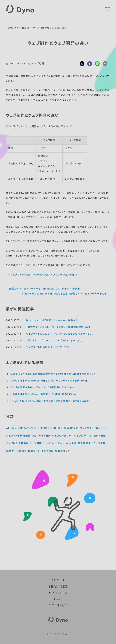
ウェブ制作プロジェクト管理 (90, 436)
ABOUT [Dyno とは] (58, 580)
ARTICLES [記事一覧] (58, 593)
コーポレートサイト (54, 443)
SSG (60, 428)
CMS (13, 428)
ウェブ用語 (38, 64)
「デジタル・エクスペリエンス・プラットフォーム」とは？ (56, 341)
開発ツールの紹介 (16, 451)
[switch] (107, 9)
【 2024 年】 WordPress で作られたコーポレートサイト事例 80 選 (49, 381)
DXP (20, 428)
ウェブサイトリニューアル (94, 428)
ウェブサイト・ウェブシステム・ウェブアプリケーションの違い (44, 275)
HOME (10, 28)
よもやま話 (48, 451)
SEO (54, 428)
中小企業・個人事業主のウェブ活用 (86, 443)
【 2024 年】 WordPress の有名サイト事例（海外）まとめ (43, 394)
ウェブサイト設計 (41, 436)
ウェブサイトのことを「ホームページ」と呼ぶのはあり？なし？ (60, 334)
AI (8, 428)
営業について (63, 451)
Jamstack (30, 428)
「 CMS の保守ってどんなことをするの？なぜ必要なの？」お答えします (50, 401)
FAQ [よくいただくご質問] (58, 599)
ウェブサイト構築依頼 (18, 436)
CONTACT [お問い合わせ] (58, 605)
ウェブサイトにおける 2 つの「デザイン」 (49, 347)
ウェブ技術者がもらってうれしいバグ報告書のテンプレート (43, 388)
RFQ (47, 428)
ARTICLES (23, 28)
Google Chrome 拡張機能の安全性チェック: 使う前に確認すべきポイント (53, 374)
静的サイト (34, 451)
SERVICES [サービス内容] (58, 587)
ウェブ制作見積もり (17, 443)
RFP (40, 428)
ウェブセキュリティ (63, 436)
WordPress (71, 428)
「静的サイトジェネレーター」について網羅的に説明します (58, 327)
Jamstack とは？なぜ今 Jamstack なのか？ (52, 320)
